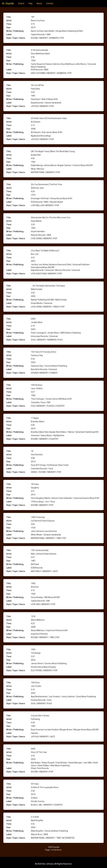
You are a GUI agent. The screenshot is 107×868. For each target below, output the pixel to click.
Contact (50, 3)
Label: (9, 34)
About (39, 3)
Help (31, 3)
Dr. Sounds (8, 3)
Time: (9, 24)
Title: (9, 17)
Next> (59, 850)
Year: (9, 27)
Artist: (9, 21)
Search (21, 3)
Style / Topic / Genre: (16, 38)
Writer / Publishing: (15, 31)
